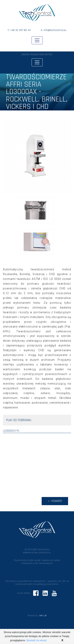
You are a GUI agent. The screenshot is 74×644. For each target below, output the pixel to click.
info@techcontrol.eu (55, 30)
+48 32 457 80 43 (20, 30)
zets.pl (43, 615)
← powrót (55, 501)
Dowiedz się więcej (36, 640)
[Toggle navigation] (37, 40)
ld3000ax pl (11, 431)
